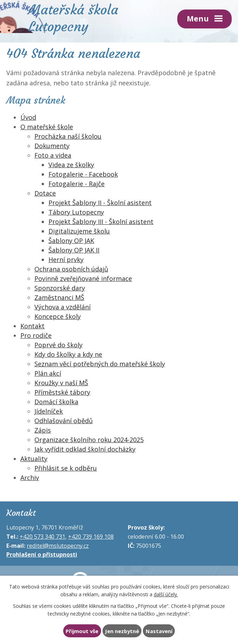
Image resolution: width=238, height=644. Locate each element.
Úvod (28, 117)
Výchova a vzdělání (62, 307)
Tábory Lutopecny (76, 212)
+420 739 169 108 (91, 537)
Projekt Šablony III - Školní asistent (101, 222)
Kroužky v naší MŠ (61, 383)
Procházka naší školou (68, 136)
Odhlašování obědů (64, 421)
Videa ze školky (71, 165)
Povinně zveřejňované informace (83, 278)
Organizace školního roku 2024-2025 (89, 440)
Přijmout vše (82, 631)
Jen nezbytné (122, 631)
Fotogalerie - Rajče (77, 184)
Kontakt (32, 326)
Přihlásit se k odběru (66, 468)
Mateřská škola (73, 17)
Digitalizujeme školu (79, 231)
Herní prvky (66, 259)
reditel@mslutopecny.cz (58, 546)
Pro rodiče (36, 335)
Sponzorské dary (60, 288)
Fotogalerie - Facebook (83, 174)
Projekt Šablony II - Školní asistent (100, 203)
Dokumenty (52, 146)
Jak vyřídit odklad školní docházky (85, 449)
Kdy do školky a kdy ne (68, 354)
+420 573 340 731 (42, 537)
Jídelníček (49, 411)
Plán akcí (48, 373)
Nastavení (159, 631)
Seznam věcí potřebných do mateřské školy (100, 364)
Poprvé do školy (58, 345)
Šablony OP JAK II (74, 250)
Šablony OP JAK (71, 241)
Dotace (45, 193)
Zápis (43, 430)
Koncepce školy (58, 316)
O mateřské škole (47, 127)
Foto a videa (53, 155)
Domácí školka (56, 402)
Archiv (30, 478)
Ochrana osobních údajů (71, 269)
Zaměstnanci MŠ (59, 297)
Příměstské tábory (62, 392)
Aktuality (34, 459)
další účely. (166, 594)
